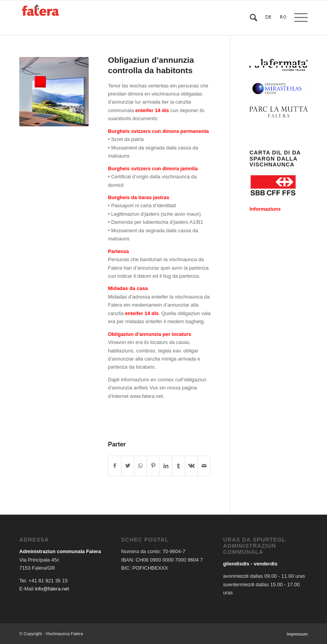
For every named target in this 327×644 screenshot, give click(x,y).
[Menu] (297, 18)
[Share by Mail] (204, 466)
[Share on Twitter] (128, 466)
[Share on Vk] (191, 466)
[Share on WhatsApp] (140, 466)
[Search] (250, 18)
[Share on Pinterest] (153, 466)
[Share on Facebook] (115, 466)
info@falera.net (52, 589)
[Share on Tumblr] (179, 466)
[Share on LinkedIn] (166, 466)
